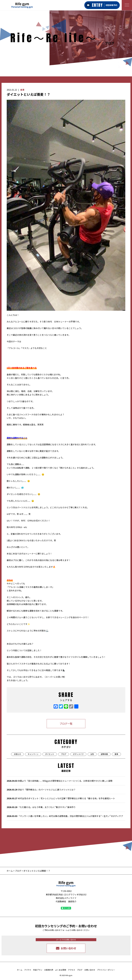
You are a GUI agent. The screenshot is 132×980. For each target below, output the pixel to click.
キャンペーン (33, 754)
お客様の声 (49, 970)
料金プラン (38, 970)
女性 (92, 754)
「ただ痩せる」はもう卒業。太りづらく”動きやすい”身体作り (41, 807)
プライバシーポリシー (106, 970)
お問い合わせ (90, 970)
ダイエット (50, 754)
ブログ (64, 754)
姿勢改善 (104, 754)
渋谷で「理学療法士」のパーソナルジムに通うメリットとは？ (41, 790)
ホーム (10, 871)
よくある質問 (61, 970)
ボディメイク (78, 754)
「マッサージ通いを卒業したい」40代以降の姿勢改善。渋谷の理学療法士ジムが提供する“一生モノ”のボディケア (65, 816)
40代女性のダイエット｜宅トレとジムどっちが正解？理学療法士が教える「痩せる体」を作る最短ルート (61, 798)
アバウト (28, 970)
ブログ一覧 (66, 724)
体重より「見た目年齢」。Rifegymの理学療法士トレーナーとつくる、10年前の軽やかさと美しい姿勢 (60, 781)
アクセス (71, 970)
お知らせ (17, 754)
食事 (22, 90)
